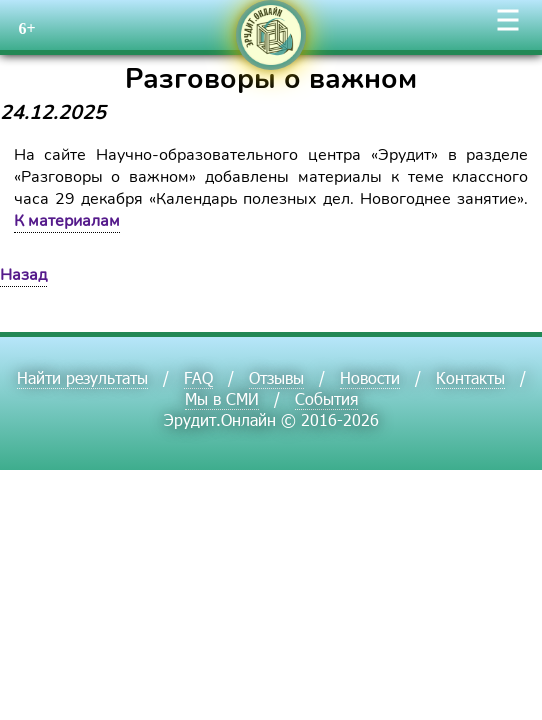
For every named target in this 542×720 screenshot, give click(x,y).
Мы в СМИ (222, 398)
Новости (370, 377)
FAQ (198, 377)
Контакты (470, 377)
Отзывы (276, 377)
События (326, 398)
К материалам (67, 221)
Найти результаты (82, 377)
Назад (23, 275)
